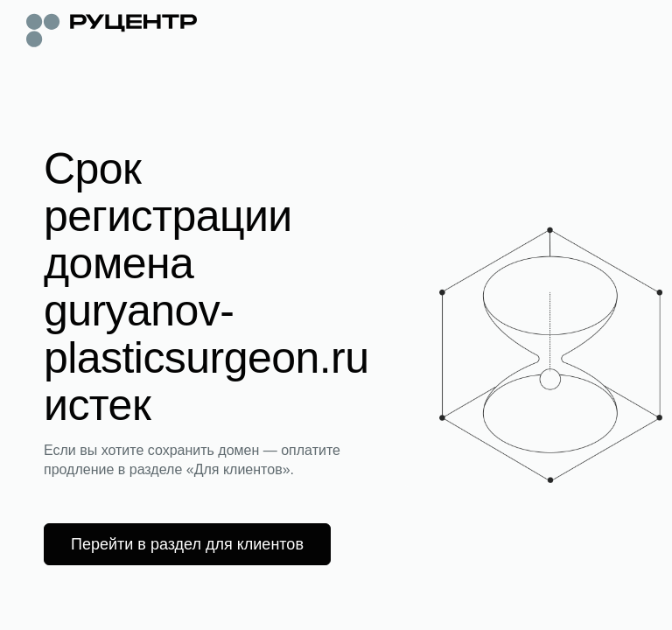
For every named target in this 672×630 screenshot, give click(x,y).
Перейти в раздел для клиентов (187, 544)
